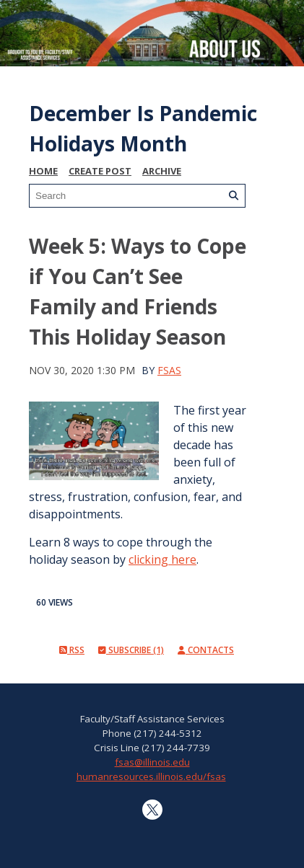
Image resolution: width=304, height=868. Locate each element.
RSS (72, 650)
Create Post (100, 171)
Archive (162, 171)
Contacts (206, 650)
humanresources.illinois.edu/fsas (151, 776)
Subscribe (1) (131, 650)
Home (43, 171)
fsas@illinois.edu (152, 762)
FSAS (169, 370)
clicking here (162, 559)
